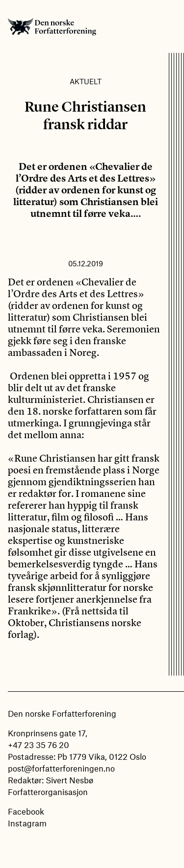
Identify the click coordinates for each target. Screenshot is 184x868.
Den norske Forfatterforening (52, 26)
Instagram (27, 823)
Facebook (26, 811)
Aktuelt (86, 81)
